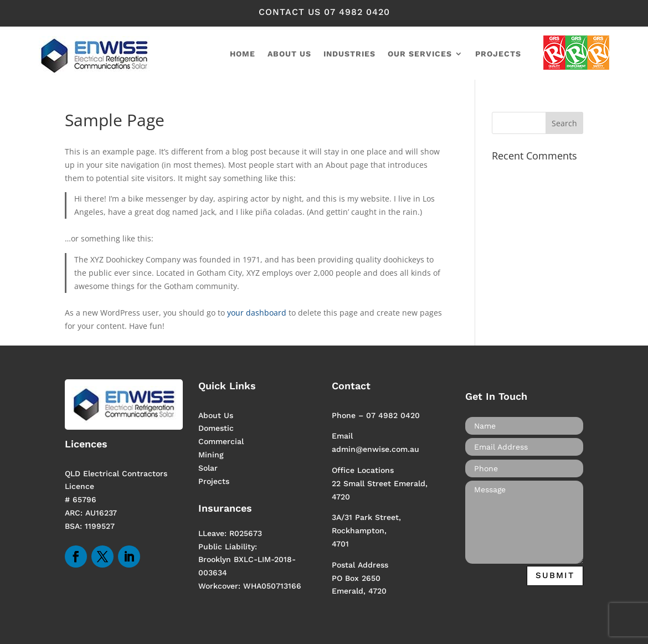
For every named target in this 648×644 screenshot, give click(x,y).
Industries (349, 54)
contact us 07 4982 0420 (324, 12)
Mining (211, 455)
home (243, 54)
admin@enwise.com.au (376, 449)
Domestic (216, 428)
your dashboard (257, 313)
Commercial (221, 441)
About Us (216, 415)
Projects (498, 54)
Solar (208, 468)
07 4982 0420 (393, 415)
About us (289, 54)
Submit (555, 575)
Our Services (420, 54)
